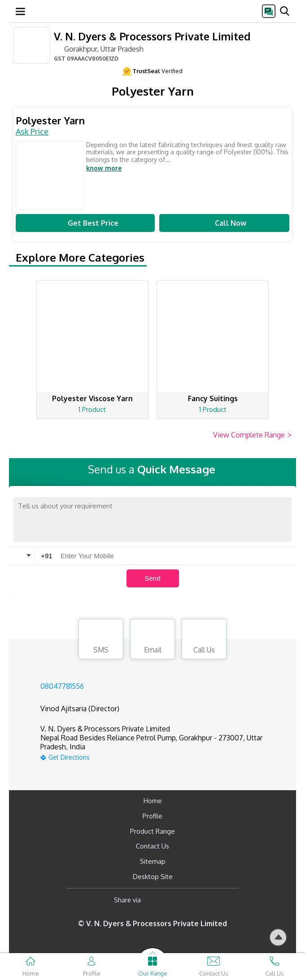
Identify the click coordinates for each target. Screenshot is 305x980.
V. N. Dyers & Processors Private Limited (152, 36)
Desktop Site (153, 877)
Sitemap (153, 861)
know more (104, 168)
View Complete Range (252, 435)
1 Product (92, 409)
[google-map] (164, 756)
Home (153, 801)
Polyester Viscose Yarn (92, 398)
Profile (152, 816)
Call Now (224, 223)
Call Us (204, 640)
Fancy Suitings (213, 398)
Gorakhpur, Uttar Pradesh (99, 48)
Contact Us (152, 846)
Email (152, 640)
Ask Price (32, 131)
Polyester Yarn (50, 120)
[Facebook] (155, 900)
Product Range (152, 831)
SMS (101, 640)
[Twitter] (194, 900)
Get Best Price (85, 223)
